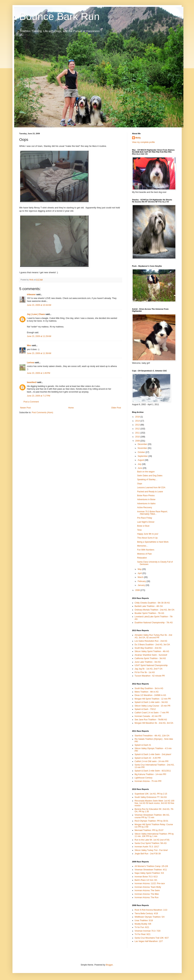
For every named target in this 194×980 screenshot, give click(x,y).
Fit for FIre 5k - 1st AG (145, 672)
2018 (138, 417)
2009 (138, 441)
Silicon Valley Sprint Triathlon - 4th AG (152, 651)
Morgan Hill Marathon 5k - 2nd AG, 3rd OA (154, 723)
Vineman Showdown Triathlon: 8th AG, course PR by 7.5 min (152, 816)
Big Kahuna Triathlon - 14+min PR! (150, 774)
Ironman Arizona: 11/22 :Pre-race (150, 883)
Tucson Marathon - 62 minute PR (150, 676)
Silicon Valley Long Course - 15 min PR (153, 706)
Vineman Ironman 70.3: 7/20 (148, 931)
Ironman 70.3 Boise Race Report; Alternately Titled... (152, 513)
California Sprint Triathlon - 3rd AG (150, 658)
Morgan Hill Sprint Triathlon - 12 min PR (153, 699)
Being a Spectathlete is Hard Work (153, 542)
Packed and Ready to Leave (150, 492)
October (142, 452)
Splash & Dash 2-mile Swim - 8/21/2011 (153, 771)
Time (139, 530)
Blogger (109, 965)
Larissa (31, 363)
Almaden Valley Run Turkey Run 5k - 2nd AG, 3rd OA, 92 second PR (153, 636)
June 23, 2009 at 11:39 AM (39, 353)
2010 (138, 437)
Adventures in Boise (146, 499)
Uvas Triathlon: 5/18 (144, 920)
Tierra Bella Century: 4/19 (146, 913)
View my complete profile (143, 142)
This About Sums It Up (147, 538)
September (143, 456)
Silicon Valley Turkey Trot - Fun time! (151, 850)
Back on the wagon (146, 472)
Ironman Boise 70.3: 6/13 (146, 877)
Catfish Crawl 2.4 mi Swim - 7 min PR (152, 713)
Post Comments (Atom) (42, 412)
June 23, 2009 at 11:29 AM (39, 336)
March (141, 577)
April (140, 573)
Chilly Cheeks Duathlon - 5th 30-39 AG (152, 603)
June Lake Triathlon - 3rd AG (148, 662)
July (140, 464)
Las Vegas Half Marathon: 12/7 (149, 941)
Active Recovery (145, 507)
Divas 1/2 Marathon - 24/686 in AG (150, 695)
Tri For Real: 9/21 (143, 934)
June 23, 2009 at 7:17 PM (39, 396)
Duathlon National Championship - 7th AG (154, 623)
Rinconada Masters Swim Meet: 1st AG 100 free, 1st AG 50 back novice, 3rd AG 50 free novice (155, 803)
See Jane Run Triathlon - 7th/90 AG (151, 720)
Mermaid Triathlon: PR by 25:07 (149, 830)
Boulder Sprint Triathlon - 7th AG (149, 613)
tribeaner (31, 294)
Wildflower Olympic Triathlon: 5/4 (150, 917)
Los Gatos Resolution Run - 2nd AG (151, 641)
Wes (29, 345)
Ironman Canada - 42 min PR (148, 716)
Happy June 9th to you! (148, 534)
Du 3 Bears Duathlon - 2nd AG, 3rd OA (152, 645)
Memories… (143, 546)
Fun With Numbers (146, 550)
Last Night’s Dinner (146, 522)
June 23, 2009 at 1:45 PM (39, 373)
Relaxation (142, 558)
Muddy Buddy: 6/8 (143, 924)
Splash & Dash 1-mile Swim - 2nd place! (153, 754)
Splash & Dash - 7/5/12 (145, 709)
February (142, 581)
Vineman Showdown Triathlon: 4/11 (151, 870)
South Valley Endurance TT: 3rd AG (151, 797)
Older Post (116, 408)
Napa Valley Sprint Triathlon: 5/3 (149, 873)
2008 (138, 590)
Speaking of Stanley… (147, 480)
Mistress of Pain (144, 554)
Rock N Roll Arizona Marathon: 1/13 (151, 910)
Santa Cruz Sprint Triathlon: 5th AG (151, 843)
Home (71, 408)
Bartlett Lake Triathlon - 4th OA (149, 606)
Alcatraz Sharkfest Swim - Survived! (151, 655)
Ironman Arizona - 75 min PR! (148, 781)
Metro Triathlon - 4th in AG (147, 692)
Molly (138, 138)
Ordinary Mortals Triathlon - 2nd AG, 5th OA (155, 610)
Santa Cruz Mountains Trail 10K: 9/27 (152, 938)
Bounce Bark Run (59, 16)
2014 (138, 421)
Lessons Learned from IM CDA (151, 488)
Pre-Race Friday (145, 518)
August (141, 460)
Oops (140, 484)
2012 (138, 429)
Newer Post (25, 408)
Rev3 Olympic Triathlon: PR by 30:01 (152, 821)
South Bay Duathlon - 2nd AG (148, 648)
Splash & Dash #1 (143, 745)
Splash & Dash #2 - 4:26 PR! (148, 758)
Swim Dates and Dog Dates (150, 476)
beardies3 (32, 382)
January (142, 585)
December (143, 444)
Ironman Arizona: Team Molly (148, 887)
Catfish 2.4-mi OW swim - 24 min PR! (152, 761)
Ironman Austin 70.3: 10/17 (147, 847)
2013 (138, 425)
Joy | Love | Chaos (36, 314)
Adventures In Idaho (146, 504)
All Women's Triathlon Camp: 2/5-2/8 (151, 866)
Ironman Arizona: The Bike (147, 894)
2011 (138, 433)
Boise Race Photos (146, 496)
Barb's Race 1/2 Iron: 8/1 (146, 880)
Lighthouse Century (144, 778)
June (140, 468)
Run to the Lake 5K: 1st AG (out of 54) (152, 840)
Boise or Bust (143, 526)
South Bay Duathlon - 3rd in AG (149, 688)
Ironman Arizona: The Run (147, 897)
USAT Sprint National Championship (151, 665)
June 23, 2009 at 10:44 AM (39, 305)
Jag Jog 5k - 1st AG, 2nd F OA (149, 669)
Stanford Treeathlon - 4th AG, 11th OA (152, 736)
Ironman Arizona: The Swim (147, 890)
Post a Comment (31, 402)
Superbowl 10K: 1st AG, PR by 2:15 (151, 794)
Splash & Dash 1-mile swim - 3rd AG (151, 702)
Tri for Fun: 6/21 (142, 927)
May (140, 569)
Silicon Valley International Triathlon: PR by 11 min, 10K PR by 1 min (154, 835)
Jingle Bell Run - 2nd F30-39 (148, 854)
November (143, 448)
